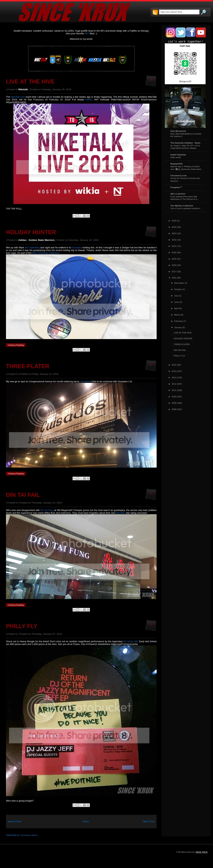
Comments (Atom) (29, 835)
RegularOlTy (177, 164)
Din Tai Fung (47, 510)
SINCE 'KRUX (202, 852)
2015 (174, 365)
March (177, 315)
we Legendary (32, 247)
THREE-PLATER (28, 366)
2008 (174, 409)
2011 (174, 390)
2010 (174, 397)
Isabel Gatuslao (178, 155)
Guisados (77, 247)
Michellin (121, 513)
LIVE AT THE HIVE (30, 82)
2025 (174, 221)
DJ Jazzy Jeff (131, 641)
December (179, 283)
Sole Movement (178, 131)
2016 (174, 278)
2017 (174, 271)
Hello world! (176, 157)
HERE (89, 100)
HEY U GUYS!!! (178, 194)
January (178, 327)
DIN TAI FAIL (23, 495)
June (176, 302)
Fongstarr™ (176, 187)
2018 (174, 265)
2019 (174, 259)
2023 (174, 233)
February (178, 321)
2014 (174, 371)
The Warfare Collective (182, 206)
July (176, 296)
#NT (87, 33)
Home (86, 821)
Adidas (22, 240)
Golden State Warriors (42, 240)
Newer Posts (15, 821)
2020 (174, 252)
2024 (174, 227)
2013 (174, 377)
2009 (174, 403)
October (178, 289)
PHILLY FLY (22, 626)
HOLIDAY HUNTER (31, 232)
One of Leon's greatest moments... (186, 208)
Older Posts (149, 821)
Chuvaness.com (179, 175)
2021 (174, 246)
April (176, 308)
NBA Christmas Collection (45, 253)
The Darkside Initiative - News (185, 143)
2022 (174, 240)
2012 (174, 384)
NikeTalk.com (18, 97)
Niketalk (23, 89)
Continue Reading (16, 345)
